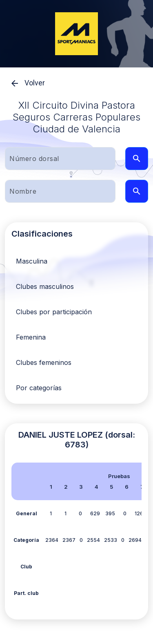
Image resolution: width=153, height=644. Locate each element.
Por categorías (39, 388)
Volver (25, 83)
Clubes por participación (54, 312)
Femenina (31, 337)
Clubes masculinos (45, 286)
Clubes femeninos (44, 362)
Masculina (32, 261)
